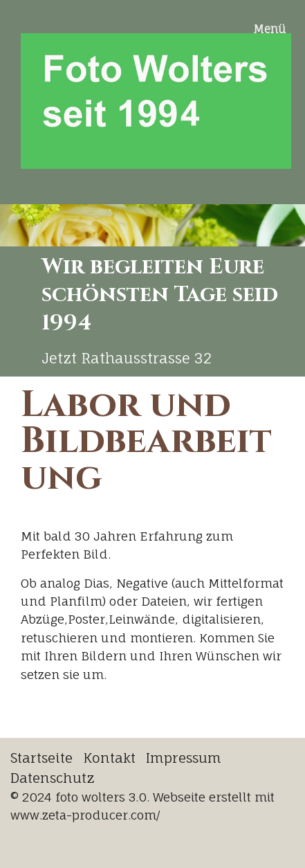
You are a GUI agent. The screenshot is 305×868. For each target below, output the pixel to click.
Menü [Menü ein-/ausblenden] (269, 29)
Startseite (41, 758)
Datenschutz (53, 778)
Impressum (184, 758)
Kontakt (109, 758)
